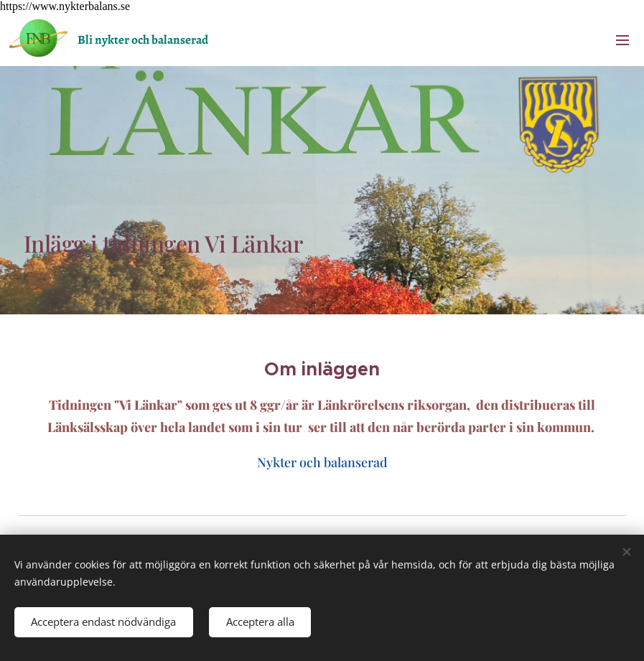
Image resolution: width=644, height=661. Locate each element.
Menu (622, 40)
